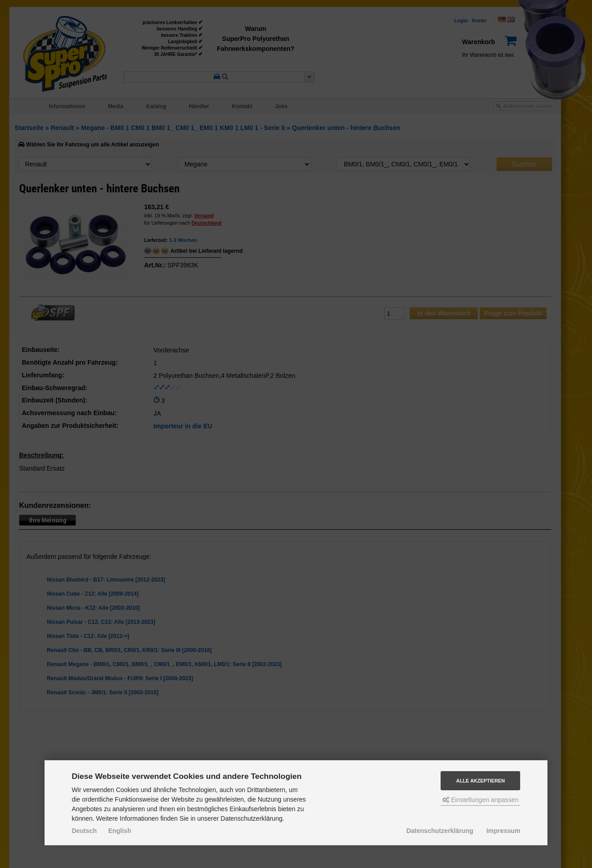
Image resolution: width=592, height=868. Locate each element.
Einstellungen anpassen (481, 800)
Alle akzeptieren (480, 781)
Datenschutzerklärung (440, 831)
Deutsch (84, 831)
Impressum (504, 831)
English (120, 831)
